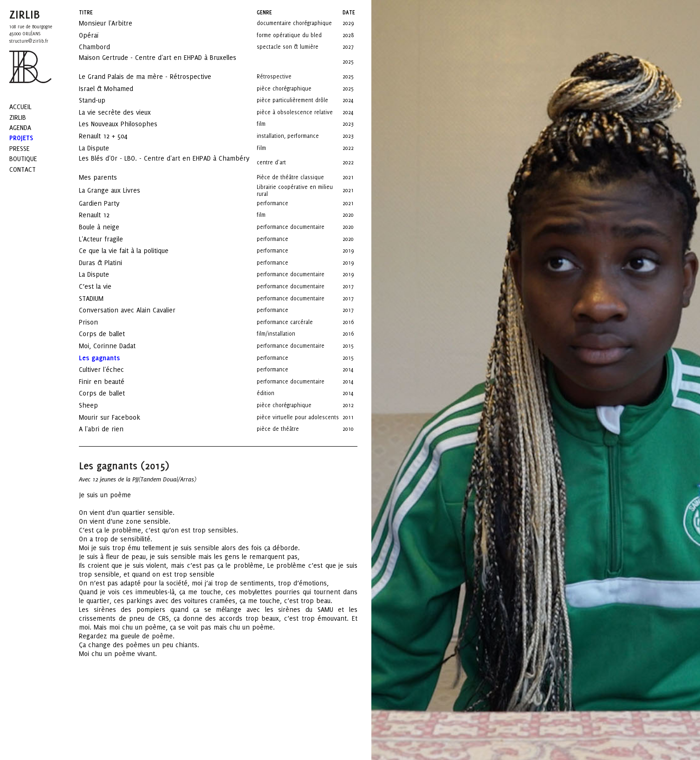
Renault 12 (103, 215)
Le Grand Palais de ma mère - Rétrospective (153, 76)
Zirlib (18, 117)
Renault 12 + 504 (111, 136)
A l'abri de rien (110, 429)
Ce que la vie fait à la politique (132, 250)
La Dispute (102, 148)
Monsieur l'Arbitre (114, 23)
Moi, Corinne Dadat (116, 346)
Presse (19, 148)
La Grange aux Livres (119, 190)
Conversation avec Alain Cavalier (136, 310)
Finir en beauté (110, 381)
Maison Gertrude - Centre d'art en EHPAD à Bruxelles (158, 61)
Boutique (23, 159)
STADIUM (100, 298)
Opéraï (97, 35)
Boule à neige (107, 227)
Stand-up (100, 100)
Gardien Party (107, 203)
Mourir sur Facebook (118, 417)
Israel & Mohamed (114, 88)
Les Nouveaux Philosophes (126, 124)
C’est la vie (104, 286)
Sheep (97, 405)
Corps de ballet (110, 334)
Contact (23, 169)
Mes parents (106, 177)
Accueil (20, 107)
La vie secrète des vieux (123, 112)
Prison (97, 322)
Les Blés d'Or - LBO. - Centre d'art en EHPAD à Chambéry (164, 162)
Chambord (103, 47)
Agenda (20, 127)
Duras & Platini (109, 263)
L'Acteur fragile (109, 239)
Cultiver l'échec (110, 369)
